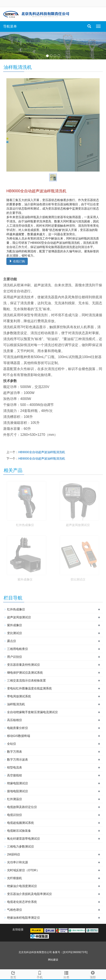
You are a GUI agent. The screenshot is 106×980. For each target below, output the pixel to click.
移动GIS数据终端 (19, 736)
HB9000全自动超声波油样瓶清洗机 (42, 452)
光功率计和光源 (17, 862)
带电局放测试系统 (19, 696)
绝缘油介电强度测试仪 (22, 886)
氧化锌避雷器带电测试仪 (23, 839)
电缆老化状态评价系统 (22, 902)
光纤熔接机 (15, 878)
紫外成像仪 (25, 579)
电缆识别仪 (15, 815)
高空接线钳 (15, 775)
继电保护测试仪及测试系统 (25, 673)
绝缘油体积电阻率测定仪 (23, 918)
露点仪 (12, 641)
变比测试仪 (78, 579)
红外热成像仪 (25, 525)
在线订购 (17, 261)
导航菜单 (10, 26)
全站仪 (12, 744)
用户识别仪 (15, 657)
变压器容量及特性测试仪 (23, 665)
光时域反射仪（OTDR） (23, 870)
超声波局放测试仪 (78, 525)
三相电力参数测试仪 (20, 846)
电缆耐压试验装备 (19, 831)
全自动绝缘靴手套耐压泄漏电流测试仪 (32, 712)
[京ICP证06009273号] (75, 952)
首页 (13, 974)
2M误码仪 (14, 854)
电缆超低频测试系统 (20, 823)
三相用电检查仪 (17, 649)
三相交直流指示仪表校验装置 (26, 680)
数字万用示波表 (17, 760)
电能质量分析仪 (17, 728)
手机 (40, 974)
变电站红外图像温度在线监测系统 (29, 688)
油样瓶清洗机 (16, 704)
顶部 (93, 974)
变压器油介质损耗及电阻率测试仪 (29, 894)
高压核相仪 (15, 720)
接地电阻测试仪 (17, 791)
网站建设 (53, 960)
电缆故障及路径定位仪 (22, 807)
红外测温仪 (15, 799)
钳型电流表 (15, 767)
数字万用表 (15, 752)
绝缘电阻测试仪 (17, 783)
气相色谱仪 (15, 910)
